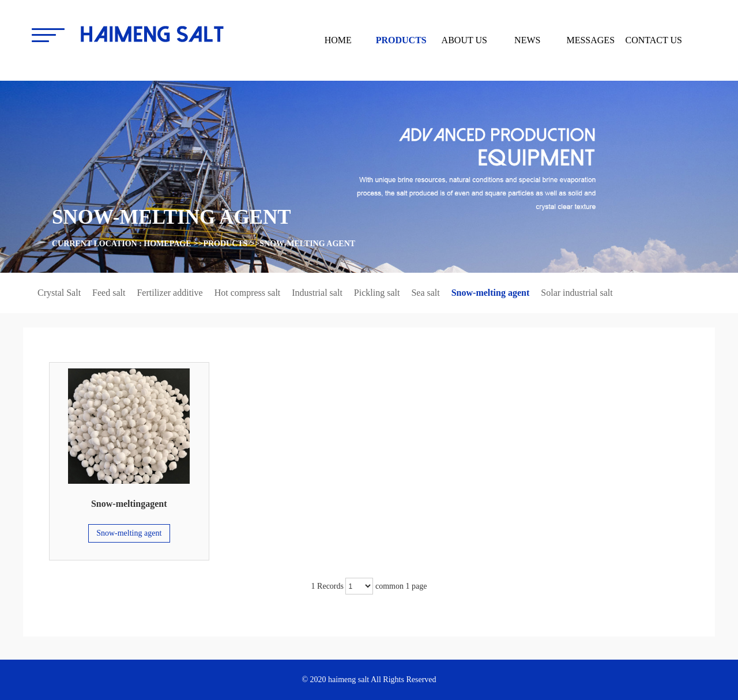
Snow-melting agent (307, 244)
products (225, 244)
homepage (167, 244)
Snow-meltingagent (129, 504)
